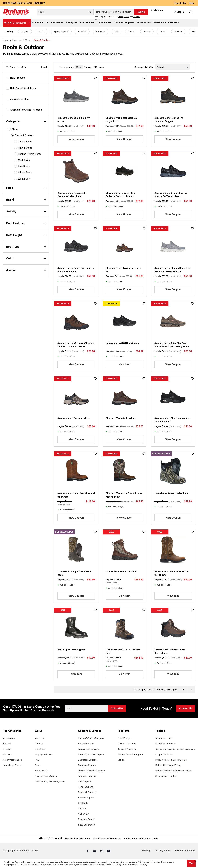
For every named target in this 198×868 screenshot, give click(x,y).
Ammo (147, 32)
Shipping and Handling (166, 776)
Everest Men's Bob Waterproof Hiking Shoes (170, 651)
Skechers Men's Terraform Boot (74, 418)
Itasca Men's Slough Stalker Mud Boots (74, 573)
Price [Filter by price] (26, 188)
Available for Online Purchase (26, 110)
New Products (18, 78)
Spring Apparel (61, 32)
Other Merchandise (12, 760)
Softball (178, 32)
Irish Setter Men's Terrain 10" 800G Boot (123, 651)
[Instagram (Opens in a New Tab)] (102, 851)
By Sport (7, 749)
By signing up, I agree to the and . (118, 18)
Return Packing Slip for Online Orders (173, 771)
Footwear (101, 32)
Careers (39, 744)
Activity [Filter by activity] (26, 211)
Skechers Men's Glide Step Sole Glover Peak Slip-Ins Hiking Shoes (172, 345)
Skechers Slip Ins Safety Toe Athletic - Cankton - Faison (120, 195)
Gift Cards (83, 803)
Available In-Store (20, 99)
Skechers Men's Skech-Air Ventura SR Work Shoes (172, 420)
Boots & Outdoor (25, 135)
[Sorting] (173, 67)
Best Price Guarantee (166, 744)
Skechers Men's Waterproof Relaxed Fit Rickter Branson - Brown (76, 345)
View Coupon (76, 139)
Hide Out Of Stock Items (23, 88)
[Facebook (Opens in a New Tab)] (88, 851)
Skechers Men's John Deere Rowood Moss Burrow (124, 495)
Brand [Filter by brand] (26, 200)
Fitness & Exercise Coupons (91, 771)
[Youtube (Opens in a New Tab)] (109, 851)
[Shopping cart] (191, 12)
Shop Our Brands (86, 825)
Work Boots (24, 179)
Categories (26, 121)
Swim (131, 32)
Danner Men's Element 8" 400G (121, 572)
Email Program (125, 738)
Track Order (180, 3)
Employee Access (44, 754)
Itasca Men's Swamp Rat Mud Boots (172, 493)
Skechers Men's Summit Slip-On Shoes (74, 120)
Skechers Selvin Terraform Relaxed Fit (124, 270)
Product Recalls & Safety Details (171, 760)
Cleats (41, 32)
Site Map (146, 851)
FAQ (37, 760)
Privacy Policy (124, 17)
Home (6, 40)
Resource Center (86, 819)
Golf (117, 32)
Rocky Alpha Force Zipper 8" (72, 650)
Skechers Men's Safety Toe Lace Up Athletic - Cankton (75, 270)
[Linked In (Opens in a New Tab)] (95, 851)
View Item (125, 364)
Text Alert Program (127, 744)
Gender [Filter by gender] (26, 270)
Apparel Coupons (87, 744)
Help (191, 3)
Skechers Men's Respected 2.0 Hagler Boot (121, 120)
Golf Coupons (85, 781)
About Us (40, 738)
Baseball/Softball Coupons (91, 754)
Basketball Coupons (88, 760)
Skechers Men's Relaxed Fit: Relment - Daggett (169, 120)
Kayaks (25, 32)
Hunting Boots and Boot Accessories (141, 839)
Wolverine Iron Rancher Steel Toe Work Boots (171, 573)
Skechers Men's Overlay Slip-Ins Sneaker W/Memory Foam (171, 195)
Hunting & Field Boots (30, 154)
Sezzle (121, 760)
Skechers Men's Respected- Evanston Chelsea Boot (72, 195)
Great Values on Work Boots (107, 839)
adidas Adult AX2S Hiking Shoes (122, 343)
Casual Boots (25, 142)
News (38, 765)
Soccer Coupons (86, 798)
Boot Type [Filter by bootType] (26, 247)
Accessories (9, 738)
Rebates (82, 809)
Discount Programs (127, 749)
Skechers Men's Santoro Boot (121, 418)
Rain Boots (24, 166)
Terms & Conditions (185, 851)
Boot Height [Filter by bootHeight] (26, 235)
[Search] (65, 12)
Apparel (7, 744)
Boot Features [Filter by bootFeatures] (26, 223)
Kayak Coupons (86, 787)
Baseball (82, 32)
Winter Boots (25, 173)
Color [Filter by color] (26, 258)
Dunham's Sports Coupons (91, 738)
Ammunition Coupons (89, 749)
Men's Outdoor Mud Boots (78, 839)
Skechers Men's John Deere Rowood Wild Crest (76, 495)
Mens (15, 129)
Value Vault (84, 814)
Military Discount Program (130, 754)
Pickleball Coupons (87, 792)
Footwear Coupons (87, 776)
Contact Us (186, 708)
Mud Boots (24, 160)
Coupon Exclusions (165, 754)
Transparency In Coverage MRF (50, 781)
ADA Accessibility (164, 738)
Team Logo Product (13, 765)
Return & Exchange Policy (168, 765)
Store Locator (42, 771)
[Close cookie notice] (195, 861)
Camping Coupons (87, 765)
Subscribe (117, 708)
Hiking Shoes (25, 148)
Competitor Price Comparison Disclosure (175, 749)
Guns (162, 32)
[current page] (79, 67)
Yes (191, 863)
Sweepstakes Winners (46, 776)
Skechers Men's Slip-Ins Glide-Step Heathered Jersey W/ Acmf (172, 270)
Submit (141, 12)
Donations (40, 749)
